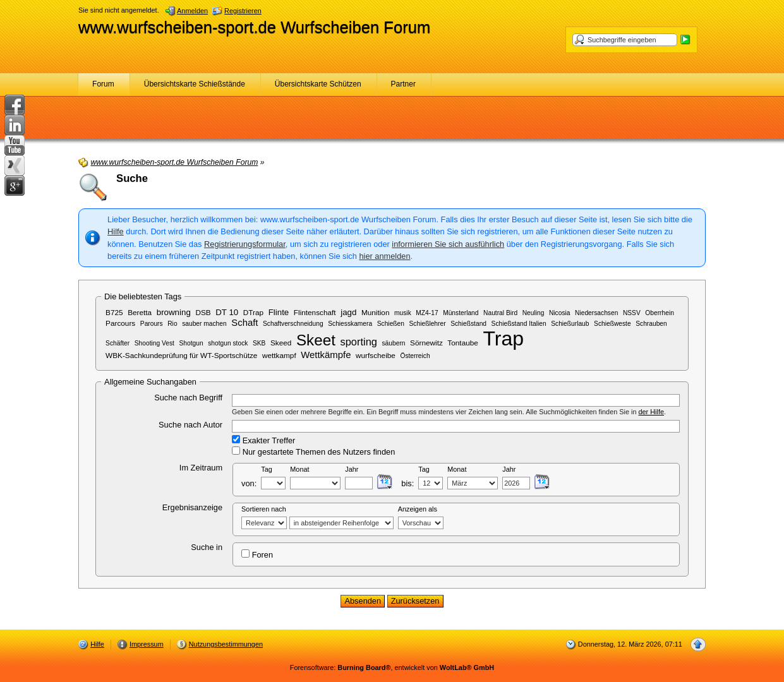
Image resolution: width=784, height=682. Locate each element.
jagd (348, 312)
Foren (257, 554)
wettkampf (279, 355)
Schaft (244, 323)
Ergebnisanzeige (192, 507)
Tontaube (462, 343)
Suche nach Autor (190, 425)
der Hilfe (652, 412)
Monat (299, 469)
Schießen (391, 324)
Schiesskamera (350, 324)
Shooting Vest (154, 343)
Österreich (415, 356)
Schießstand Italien (519, 324)
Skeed (281, 343)
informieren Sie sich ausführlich (448, 244)
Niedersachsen (596, 313)
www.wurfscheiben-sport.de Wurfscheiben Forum (254, 27)
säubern (394, 343)
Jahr (352, 469)
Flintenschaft (315, 312)
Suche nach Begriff (188, 398)
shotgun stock (228, 343)
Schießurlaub (570, 324)
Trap (503, 338)
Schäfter (118, 343)
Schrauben (651, 324)
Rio (172, 324)
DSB (203, 312)
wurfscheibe (376, 355)
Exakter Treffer (263, 440)
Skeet (316, 340)
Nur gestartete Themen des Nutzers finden (313, 452)
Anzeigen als (418, 509)
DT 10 (227, 312)
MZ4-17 (427, 313)
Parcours (120, 323)
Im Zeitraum (201, 468)
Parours (152, 324)
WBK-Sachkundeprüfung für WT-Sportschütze (181, 355)
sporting (358, 342)
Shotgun (191, 343)
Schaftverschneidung (293, 324)
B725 (114, 312)
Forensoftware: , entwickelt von (392, 667)
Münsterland (461, 313)
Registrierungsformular (245, 244)
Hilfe (116, 231)
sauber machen (204, 324)
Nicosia (560, 313)
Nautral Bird (500, 313)
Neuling (534, 313)
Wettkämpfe (326, 355)
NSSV (632, 313)
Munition (376, 312)
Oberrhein (660, 313)
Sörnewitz (426, 343)
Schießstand (468, 324)
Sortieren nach (264, 509)
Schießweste (612, 324)
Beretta (140, 312)
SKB (259, 343)
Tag (267, 469)
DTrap (253, 312)
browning (174, 312)
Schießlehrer (428, 324)
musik (403, 313)
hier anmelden (384, 256)
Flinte (279, 312)
